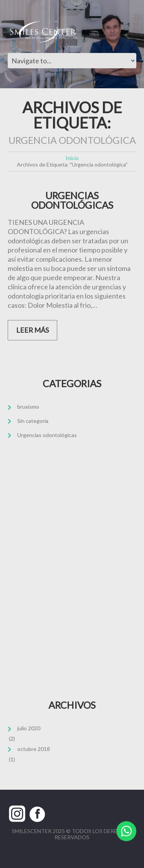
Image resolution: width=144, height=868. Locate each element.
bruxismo (28, 407)
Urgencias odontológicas (47, 435)
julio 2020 (29, 728)
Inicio (72, 158)
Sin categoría (33, 421)
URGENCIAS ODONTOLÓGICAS (72, 200)
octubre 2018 (34, 749)
